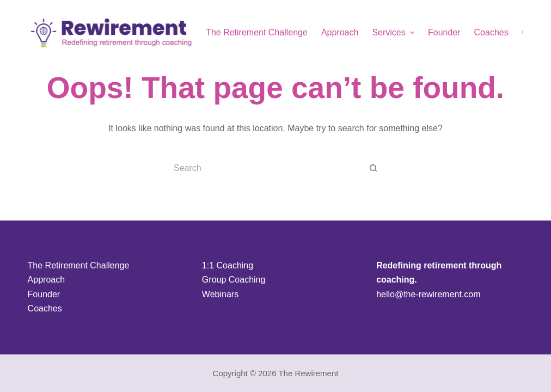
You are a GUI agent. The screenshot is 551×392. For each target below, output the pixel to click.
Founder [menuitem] (444, 32)
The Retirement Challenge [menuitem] (257, 32)
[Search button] (374, 168)
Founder (44, 294)
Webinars (220, 294)
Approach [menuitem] (340, 32)
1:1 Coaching (228, 265)
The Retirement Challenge (79, 265)
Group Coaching (234, 280)
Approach (47, 280)
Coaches (45, 308)
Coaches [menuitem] (491, 32)
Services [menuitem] (394, 33)
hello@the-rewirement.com (428, 294)
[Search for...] (265, 168)
